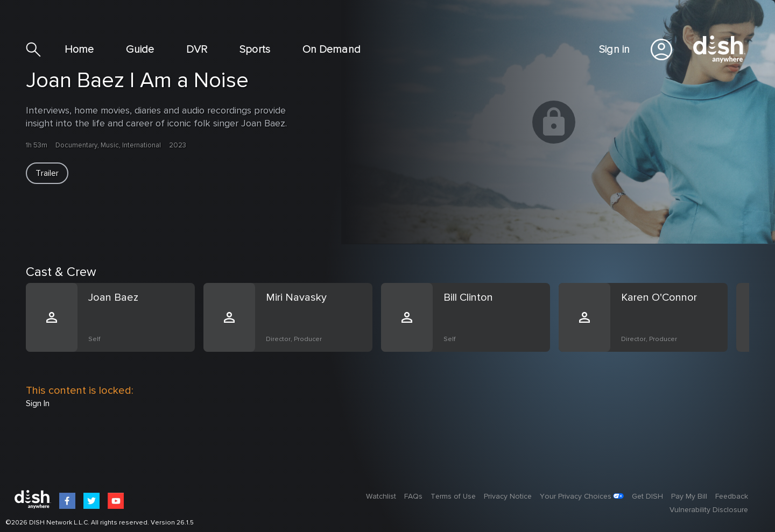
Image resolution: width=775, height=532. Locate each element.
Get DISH (647, 496)
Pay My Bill (689, 496)
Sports (255, 49)
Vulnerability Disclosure (709, 510)
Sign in (614, 49)
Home (79, 49)
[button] (47, 173)
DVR (197, 49)
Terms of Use (453, 496)
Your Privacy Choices (576, 496)
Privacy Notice (508, 496)
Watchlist (381, 496)
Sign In (38, 403)
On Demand (332, 49)
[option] (115, 330)
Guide (140, 49)
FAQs (413, 496)
